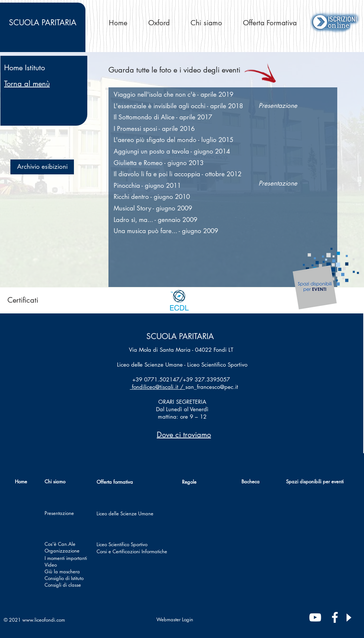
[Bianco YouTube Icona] (315, 617)
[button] (42, 167)
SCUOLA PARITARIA (180, 336)
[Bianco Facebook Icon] (335, 617)
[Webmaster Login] (175, 619)
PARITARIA (43, 22)
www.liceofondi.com (44, 620)
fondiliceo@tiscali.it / (158, 387)
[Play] (348, 618)
